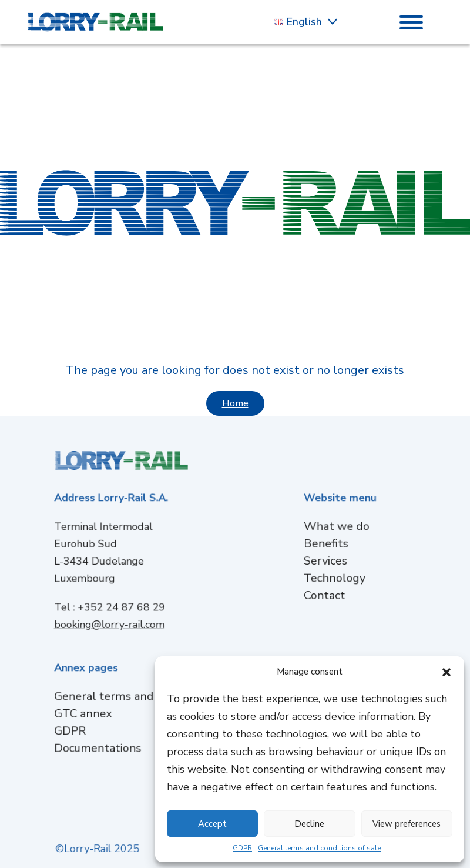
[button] (446, 672)
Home (235, 403)
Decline (309, 824)
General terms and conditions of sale (319, 848)
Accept (212, 824)
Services (326, 561)
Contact (325, 594)
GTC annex (87, 713)
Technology (335, 577)
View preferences (407, 824)
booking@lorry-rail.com (112, 622)
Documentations (101, 746)
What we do (337, 528)
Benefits (327, 544)
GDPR (242, 848)
